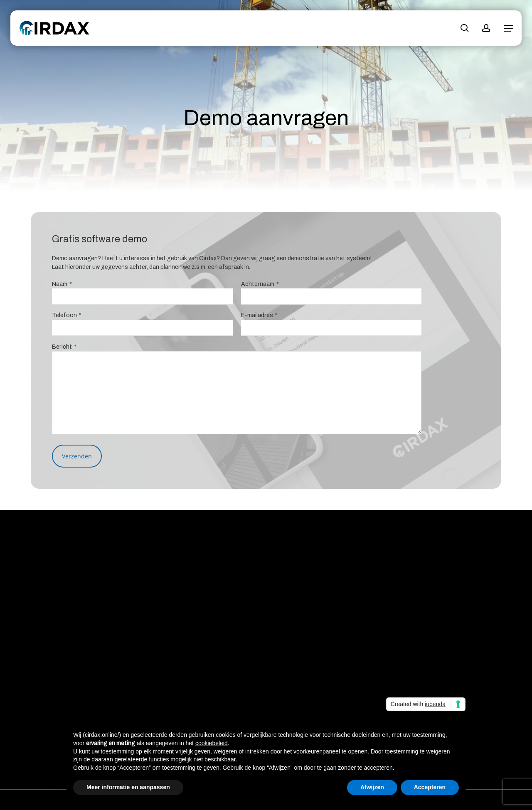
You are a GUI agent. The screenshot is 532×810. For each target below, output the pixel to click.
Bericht (64, 347)
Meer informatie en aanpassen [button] (128, 787)
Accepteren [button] (430, 787)
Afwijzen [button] (372, 787)
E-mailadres (259, 315)
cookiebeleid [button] (212, 743)
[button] (509, 28)
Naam (62, 284)
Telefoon (67, 315)
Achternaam (260, 284)
